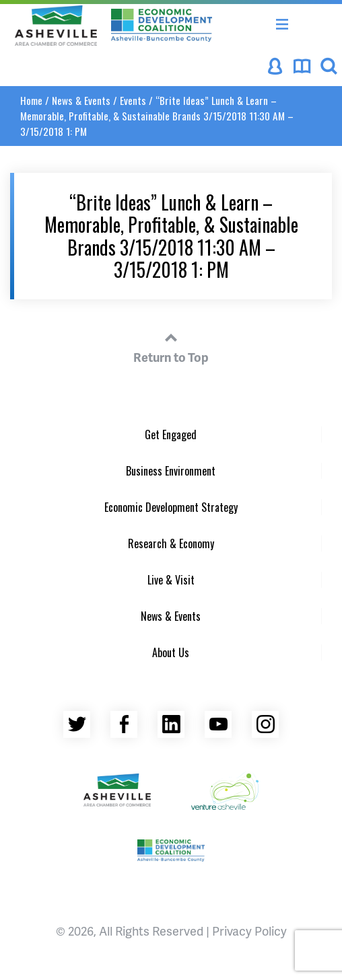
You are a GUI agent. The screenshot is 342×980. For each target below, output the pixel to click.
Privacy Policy (249, 931)
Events (133, 100)
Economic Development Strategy (171, 507)
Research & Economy (171, 543)
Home (31, 100)
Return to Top (171, 346)
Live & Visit (171, 580)
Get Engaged (171, 435)
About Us (171, 652)
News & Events (81, 100)
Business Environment (171, 471)
